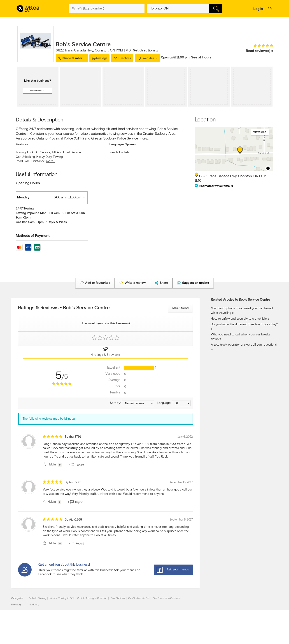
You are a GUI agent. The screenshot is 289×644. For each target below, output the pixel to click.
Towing (21, 152)
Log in (258, 9)
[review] (105, 451)
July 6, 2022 (185, 437)
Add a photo (38, 91)
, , (107, 51)
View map (260, 132)
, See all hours (200, 58)
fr (270, 9)
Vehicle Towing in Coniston (92, 598)
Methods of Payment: (33, 236)
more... (144, 139)
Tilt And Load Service (66, 152)
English (124, 152)
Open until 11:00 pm (175, 58)
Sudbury (34, 605)
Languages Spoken (122, 145)
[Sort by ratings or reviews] (138, 403)
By (73, 437)
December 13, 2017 (181, 482)
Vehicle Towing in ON (62, 598)
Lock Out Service (39, 152)
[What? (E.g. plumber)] (107, 9)
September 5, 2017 (181, 520)
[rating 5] (260, 47)
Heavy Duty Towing (50, 157)
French (114, 152)
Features (22, 145)
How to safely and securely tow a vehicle (239, 319)
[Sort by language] (181, 403)
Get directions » (146, 51)
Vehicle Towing (38, 598)
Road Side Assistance (30, 161)
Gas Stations (118, 598)
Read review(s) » (260, 51)
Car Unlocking (26, 157)
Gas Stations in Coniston (167, 598)
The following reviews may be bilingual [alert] (49, 419)
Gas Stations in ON (139, 598)
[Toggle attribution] (268, 168)
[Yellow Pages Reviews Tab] (105, 353)
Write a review (180, 308)
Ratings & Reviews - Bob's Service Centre (64, 308)
